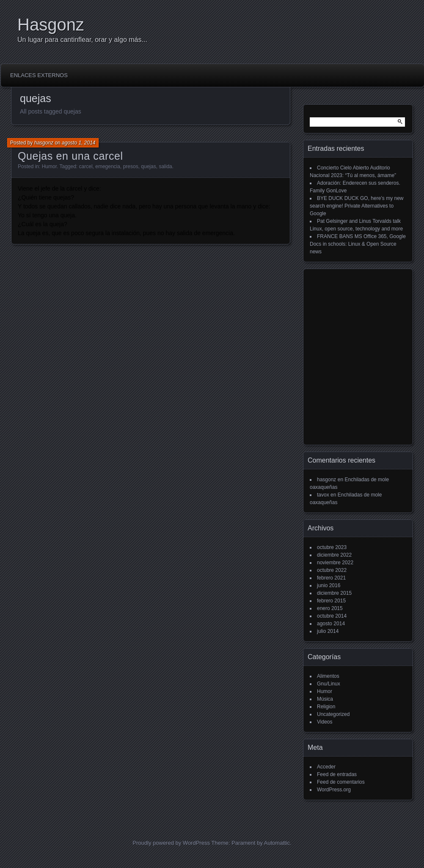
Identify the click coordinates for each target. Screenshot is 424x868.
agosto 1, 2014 (78, 143)
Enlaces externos (39, 75)
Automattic (277, 843)
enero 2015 (330, 608)
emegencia (108, 166)
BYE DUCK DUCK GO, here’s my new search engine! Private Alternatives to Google (357, 206)
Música (325, 699)
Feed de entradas (337, 774)
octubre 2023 (332, 547)
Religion (326, 707)
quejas (148, 166)
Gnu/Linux (329, 684)
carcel (86, 166)
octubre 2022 (332, 570)
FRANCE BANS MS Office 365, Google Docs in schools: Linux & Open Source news (358, 244)
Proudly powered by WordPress (171, 843)
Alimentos (328, 676)
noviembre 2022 (335, 563)
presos (131, 166)
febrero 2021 (331, 578)
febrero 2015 (331, 601)
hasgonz (44, 143)
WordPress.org (334, 790)
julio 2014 (328, 631)
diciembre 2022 (334, 555)
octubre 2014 (332, 616)
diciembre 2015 (334, 593)
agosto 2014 (331, 624)
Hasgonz (51, 25)
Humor (49, 166)
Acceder (326, 767)
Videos (325, 722)
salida (165, 166)
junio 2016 (329, 585)
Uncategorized (333, 714)
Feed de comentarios (341, 782)
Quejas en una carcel (70, 156)
